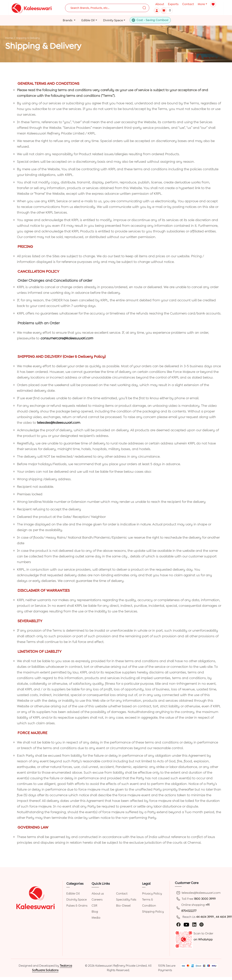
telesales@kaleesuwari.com (59, 423)
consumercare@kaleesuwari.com (67, 338)
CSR (94, 906)
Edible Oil (73, 893)
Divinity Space (77, 899)
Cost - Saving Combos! (152, 20)
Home (9, 38)
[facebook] (178, 924)
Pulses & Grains (77, 906)
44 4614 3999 (205, 917)
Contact (188, 4)
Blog (95, 912)
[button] (157, 10)
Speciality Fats (126, 899)
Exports (173, 4)
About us (98, 893)
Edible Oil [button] (88, 20)
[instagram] (201, 924)
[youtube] (186, 924)
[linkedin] (194, 924)
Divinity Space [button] (113, 20)
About (160, 4)
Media (96, 918)
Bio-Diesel (123, 906)
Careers (97, 899)
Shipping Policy (153, 912)
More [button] (201, 4)
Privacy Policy (152, 893)
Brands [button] (68, 20)
